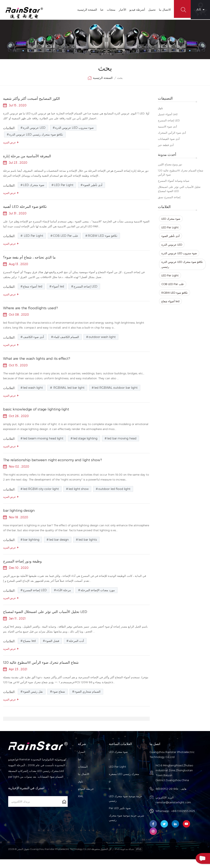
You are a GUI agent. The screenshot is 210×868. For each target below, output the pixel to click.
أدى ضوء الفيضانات (169, 142)
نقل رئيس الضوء (33, 700)
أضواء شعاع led (170, 304)
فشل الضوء (52, 649)
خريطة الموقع (86, 797)
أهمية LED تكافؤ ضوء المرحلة (26, 211)
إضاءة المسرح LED (169, 123)
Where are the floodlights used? (32, 313)
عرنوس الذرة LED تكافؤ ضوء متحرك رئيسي (182, 267)
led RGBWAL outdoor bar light (116, 393)
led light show (79, 496)
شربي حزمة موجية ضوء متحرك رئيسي (127, 826)
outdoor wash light (102, 342)
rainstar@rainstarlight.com (173, 811)
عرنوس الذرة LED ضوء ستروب (179, 256)
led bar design (59, 547)
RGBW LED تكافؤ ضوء (175, 295)
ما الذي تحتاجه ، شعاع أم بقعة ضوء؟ (31, 262)
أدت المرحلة (76, 649)
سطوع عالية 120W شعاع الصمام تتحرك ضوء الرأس (181, 175)
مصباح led (29, 649)
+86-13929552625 (183, 820)
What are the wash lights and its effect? (40, 364)
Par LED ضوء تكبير (120, 817)
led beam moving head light (43, 444)
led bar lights (88, 547)
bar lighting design (21, 517)
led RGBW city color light (41, 496)
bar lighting (31, 547)
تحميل (150, 10)
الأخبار (120, 10)
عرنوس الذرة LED (172, 247)
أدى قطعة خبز (166, 148)
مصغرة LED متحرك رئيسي (124, 783)
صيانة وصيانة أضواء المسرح (174, 184)
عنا (99, 10)
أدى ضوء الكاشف (33, 342)
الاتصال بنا (162, 10)
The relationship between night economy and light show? (57, 466)
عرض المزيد (11, 146)
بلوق (160, 111)
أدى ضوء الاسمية (167, 129)
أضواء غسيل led (168, 117)
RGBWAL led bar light (68, 393)
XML (81, 805)
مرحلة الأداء (64, 598)
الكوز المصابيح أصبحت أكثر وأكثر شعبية (33, 102)
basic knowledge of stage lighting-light (39, 415)
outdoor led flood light (114, 496)
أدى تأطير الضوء (171, 239)
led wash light (33, 393)
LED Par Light (170, 230)
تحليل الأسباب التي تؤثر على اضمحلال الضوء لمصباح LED (179, 192)
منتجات (109, 10)
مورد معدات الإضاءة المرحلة (98, 598)
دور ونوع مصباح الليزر (170, 167)
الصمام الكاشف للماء (66, 342)
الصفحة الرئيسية (85, 10)
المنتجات (83, 775)
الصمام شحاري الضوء (88, 700)
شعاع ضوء (59, 700)
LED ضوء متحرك (171, 222)
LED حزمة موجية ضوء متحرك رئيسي (126, 807)
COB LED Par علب (173, 287)
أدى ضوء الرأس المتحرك (172, 136)
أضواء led (58, 291)
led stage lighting (85, 444)
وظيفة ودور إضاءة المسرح (23, 569)
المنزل (82, 760)
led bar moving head (122, 444)
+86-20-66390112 (167, 797)
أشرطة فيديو (135, 10)
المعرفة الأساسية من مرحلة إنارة (28, 159)
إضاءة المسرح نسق (169, 200)
